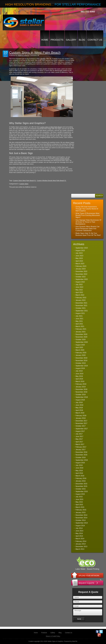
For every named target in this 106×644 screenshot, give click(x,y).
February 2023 (81, 266)
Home (45, 40)
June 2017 (79, 436)
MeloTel (75, 641)
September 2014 (82, 523)
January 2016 (80, 481)
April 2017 (79, 442)
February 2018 (81, 416)
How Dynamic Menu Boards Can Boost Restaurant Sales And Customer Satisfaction (87, 229)
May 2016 (79, 471)
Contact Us (95, 40)
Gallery (71, 40)
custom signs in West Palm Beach (51, 127)
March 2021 (80, 326)
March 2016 (80, 476)
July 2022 (79, 285)
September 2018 (82, 397)
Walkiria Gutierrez (24, 55)
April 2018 (79, 410)
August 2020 (80, 345)
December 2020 (81, 334)
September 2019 (82, 366)
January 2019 (80, 387)
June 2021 (79, 319)
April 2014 (79, 536)
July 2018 (79, 402)
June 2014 (79, 531)
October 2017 (80, 426)
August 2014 (80, 526)
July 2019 (79, 371)
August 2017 (80, 431)
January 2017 (80, 450)
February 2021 (81, 329)
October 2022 (80, 277)
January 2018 (80, 418)
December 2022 (81, 271)
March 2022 (80, 295)
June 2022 (79, 287)
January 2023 (80, 269)
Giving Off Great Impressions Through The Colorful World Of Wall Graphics (87, 209)
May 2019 (79, 376)
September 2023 (82, 248)
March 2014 (80, 539)
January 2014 (80, 544)
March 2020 (80, 350)
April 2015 (79, 505)
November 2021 (81, 306)
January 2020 (80, 355)
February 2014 (81, 541)
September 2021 (82, 311)
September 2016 (82, 460)
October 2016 (80, 457)
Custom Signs (24, 184)
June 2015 (79, 499)
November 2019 (81, 361)
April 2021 (79, 324)
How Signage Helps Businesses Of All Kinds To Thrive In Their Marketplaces (88, 222)
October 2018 (80, 395)
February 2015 (81, 510)
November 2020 (81, 337)
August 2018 (80, 400)
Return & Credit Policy (53, 636)
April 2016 (79, 473)
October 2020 (80, 340)
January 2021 (80, 332)
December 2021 (81, 303)
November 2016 (81, 455)
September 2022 (82, 279)
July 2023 (79, 253)
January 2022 (80, 300)
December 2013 (81, 546)
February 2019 (81, 384)
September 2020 (82, 342)
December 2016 (81, 452)
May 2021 (79, 321)
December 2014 (81, 515)
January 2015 (80, 512)
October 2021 (80, 308)
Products (57, 40)
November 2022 (81, 274)
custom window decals (62, 159)
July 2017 (79, 434)
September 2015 (82, 491)
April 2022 (79, 292)
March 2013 (80, 549)
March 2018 (80, 413)
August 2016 (80, 463)
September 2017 (82, 429)
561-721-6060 (88, 12)
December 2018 (81, 389)
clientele (43, 59)
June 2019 (79, 374)
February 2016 (81, 478)
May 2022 (79, 290)
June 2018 (79, 405)
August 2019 (80, 368)
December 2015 (81, 484)
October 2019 (80, 363)
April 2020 (79, 347)
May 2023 (79, 258)
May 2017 (79, 439)
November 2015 (81, 486)
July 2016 (79, 465)
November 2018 (81, 392)
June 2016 (79, 468)
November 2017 (81, 423)
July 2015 (79, 497)
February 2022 (81, 298)
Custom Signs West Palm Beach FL (25, 181)
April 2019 (79, 379)
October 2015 (80, 489)
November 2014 (81, 518)
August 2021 (80, 313)
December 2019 (81, 358)
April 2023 (79, 261)
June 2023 (79, 256)
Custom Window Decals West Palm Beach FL (52, 181)
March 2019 (80, 381)
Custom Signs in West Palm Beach (35, 53)
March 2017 (80, 444)
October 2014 (80, 520)
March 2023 (80, 264)
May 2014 (79, 533)
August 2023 (80, 250)
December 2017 (81, 421)
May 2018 (79, 408)
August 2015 (80, 494)
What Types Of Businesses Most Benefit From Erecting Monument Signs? (88, 215)
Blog (82, 40)
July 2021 (79, 316)
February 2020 (81, 353)
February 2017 (81, 447)
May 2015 (79, 502)
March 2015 (80, 507)
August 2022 (80, 282)
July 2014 (79, 528)
